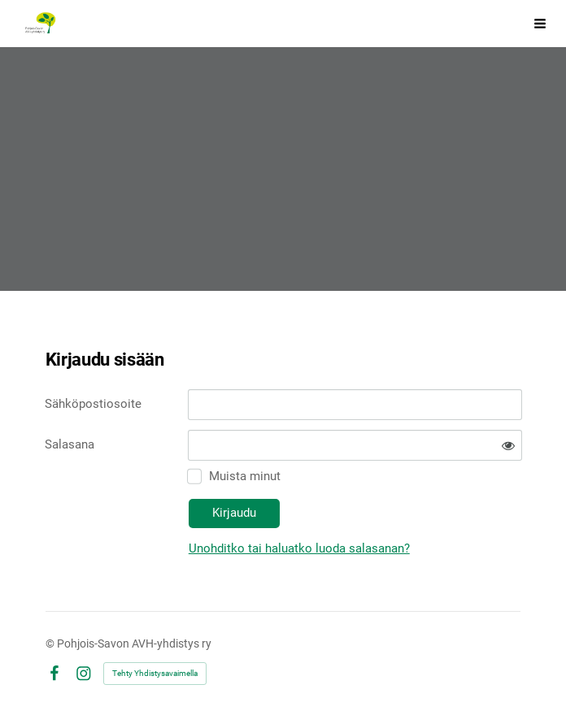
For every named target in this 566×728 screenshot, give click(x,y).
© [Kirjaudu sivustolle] (51, 643)
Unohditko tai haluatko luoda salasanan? (299, 548)
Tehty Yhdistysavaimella (155, 673)
